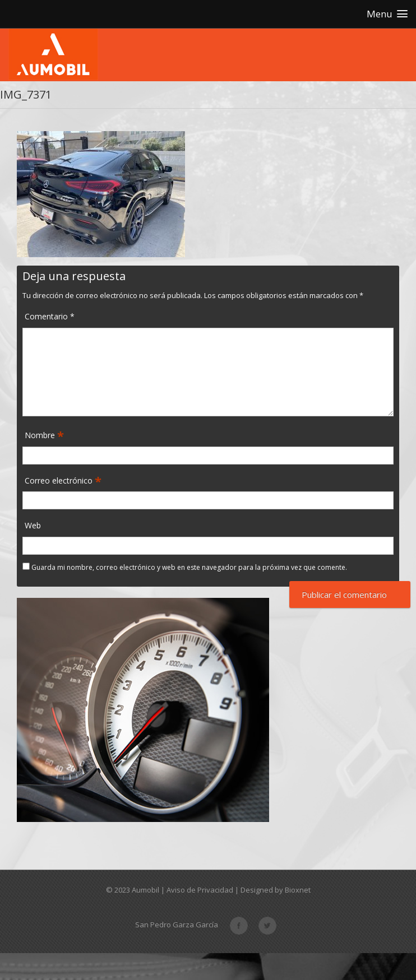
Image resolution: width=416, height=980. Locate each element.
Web (33, 525)
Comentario (50, 316)
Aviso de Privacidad (200, 890)
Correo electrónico (60, 481)
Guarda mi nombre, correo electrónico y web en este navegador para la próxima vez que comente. (189, 567)
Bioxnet (298, 890)
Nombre (41, 436)
